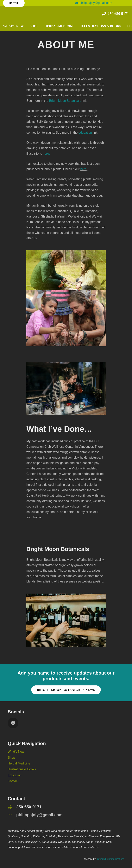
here (84, 169)
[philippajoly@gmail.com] (12, 815)
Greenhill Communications (111, 859)
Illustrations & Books (22, 769)
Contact (13, 781)
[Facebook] (13, 723)
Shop (11, 758)
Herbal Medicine (19, 763)
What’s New (16, 752)
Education (15, 775)
